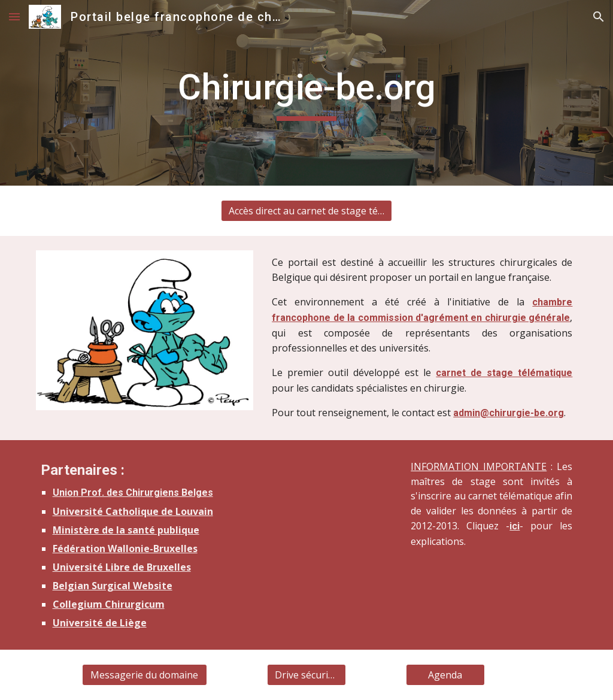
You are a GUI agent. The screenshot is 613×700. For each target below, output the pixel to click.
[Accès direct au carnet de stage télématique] (306, 211)
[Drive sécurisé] (306, 675)
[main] (307, 93)
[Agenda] (445, 675)
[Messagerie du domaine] (145, 675)
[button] (14, 16)
